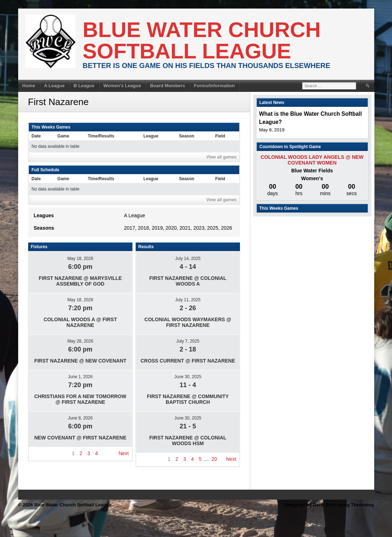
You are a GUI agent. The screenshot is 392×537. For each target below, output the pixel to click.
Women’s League (122, 86)
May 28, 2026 (80, 341)
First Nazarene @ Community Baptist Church (188, 399)
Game (63, 136)
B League (84, 86)
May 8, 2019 (272, 130)
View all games (221, 157)
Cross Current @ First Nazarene (188, 361)
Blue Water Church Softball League (202, 40)
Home (29, 86)
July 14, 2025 (188, 259)
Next (124, 453)
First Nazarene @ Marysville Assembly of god (80, 281)
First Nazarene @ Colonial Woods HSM (188, 440)
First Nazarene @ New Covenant (80, 361)
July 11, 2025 (188, 300)
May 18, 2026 (80, 259)
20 (214, 459)
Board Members (167, 86)
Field (220, 136)
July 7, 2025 (188, 341)
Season (187, 136)
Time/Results (101, 136)
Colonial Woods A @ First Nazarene (80, 322)
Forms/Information (215, 86)
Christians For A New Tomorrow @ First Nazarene (80, 399)
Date (36, 136)
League (151, 136)
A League (54, 86)
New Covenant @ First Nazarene (80, 438)
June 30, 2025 (188, 377)
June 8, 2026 (80, 418)
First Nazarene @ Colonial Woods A (188, 281)
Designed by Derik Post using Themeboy (329, 505)
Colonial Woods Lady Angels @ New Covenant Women (312, 160)
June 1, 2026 (80, 377)
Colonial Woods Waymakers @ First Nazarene (188, 322)
